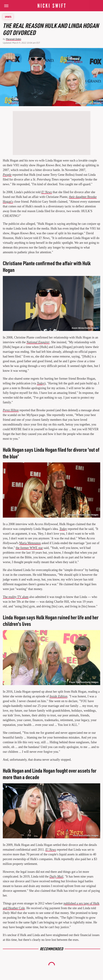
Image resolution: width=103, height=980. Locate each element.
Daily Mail (56, 876)
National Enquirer (38, 342)
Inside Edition (58, 696)
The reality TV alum (16, 597)
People (7, 175)
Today (41, 383)
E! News (47, 192)
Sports (8, 17)
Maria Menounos (30, 543)
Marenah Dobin (14, 39)
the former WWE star (29, 548)
